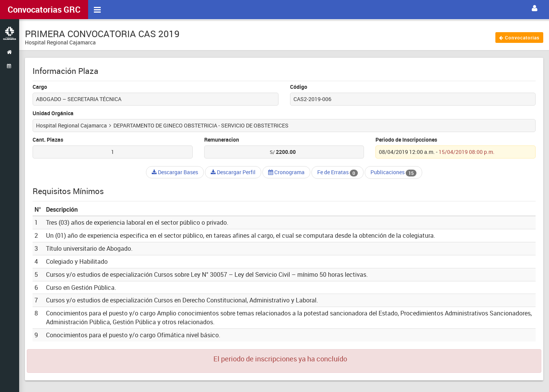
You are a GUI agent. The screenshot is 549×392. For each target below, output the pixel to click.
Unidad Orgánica (53, 113)
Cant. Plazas (48, 140)
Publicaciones (393, 172)
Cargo (40, 87)
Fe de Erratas (338, 172)
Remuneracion (222, 140)
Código (299, 87)
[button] (535, 8)
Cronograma (286, 172)
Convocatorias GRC (44, 9)
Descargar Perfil (233, 172)
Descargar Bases (175, 172)
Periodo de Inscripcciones (406, 140)
